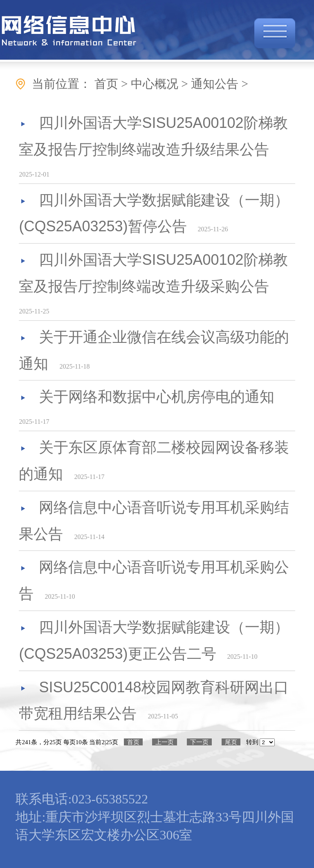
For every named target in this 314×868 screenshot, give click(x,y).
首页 (133, 742)
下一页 (199, 742)
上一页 (165, 742)
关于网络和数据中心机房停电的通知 (157, 397)
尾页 (231, 742)
